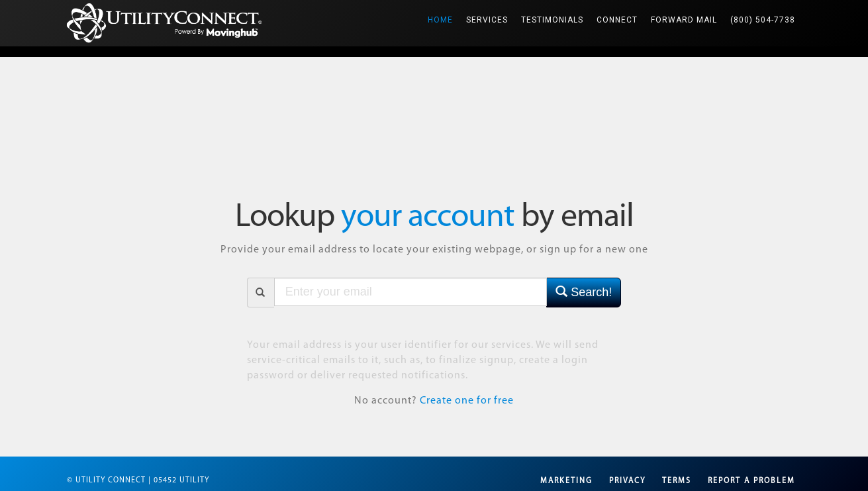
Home (444, 12)
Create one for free (467, 401)
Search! (584, 292)
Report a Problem (751, 481)
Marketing (566, 481)
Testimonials (552, 20)
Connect (617, 20)
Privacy (627, 481)
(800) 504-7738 (763, 20)
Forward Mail (684, 20)
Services (487, 20)
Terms (677, 481)
